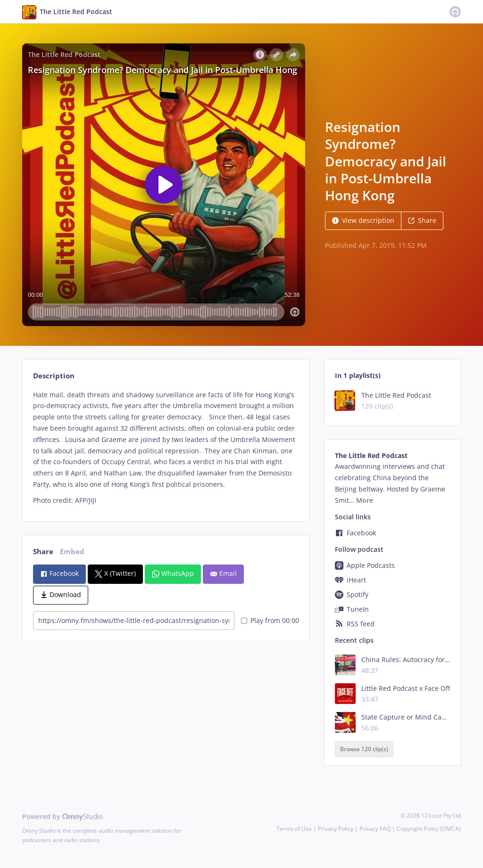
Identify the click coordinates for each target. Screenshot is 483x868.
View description (363, 220)
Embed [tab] (72, 552)
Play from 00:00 (270, 620)
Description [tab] (54, 376)
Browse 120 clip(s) (364, 749)
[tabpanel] (166, 448)
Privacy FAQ (375, 829)
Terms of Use (294, 829)
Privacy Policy (336, 829)
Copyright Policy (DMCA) (429, 829)
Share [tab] (43, 552)
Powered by (62, 816)
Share (422, 220)
